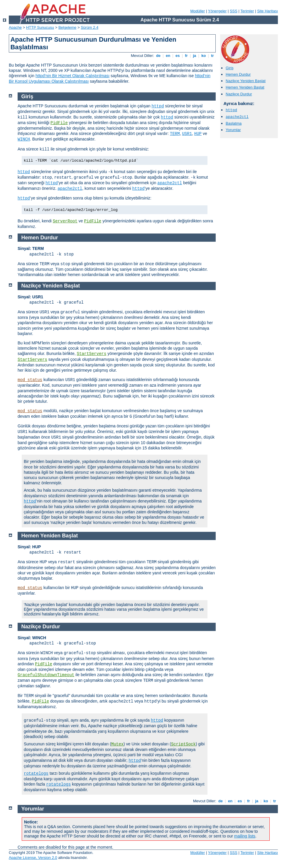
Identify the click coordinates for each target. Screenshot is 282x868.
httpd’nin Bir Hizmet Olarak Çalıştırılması (72, 76)
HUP (198, 134)
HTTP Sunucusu (40, 27)
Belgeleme (67, 27)
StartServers (92, 354)
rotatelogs (36, 774)
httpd (231, 110)
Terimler (247, 11)
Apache (15, 27)
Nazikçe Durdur (239, 94)
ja (195, 56)
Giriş (230, 68)
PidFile (59, 123)
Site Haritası (267, 11)
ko (204, 56)
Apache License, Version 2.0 (33, 858)
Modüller (198, 11)
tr (213, 56)
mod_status (30, 380)
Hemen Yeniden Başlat (245, 87)
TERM (175, 134)
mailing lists (245, 836)
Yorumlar (233, 130)
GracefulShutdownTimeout (46, 675)
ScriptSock (183, 744)
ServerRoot (65, 221)
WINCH (24, 139)
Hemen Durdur (238, 74)
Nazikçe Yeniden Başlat (246, 81)
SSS (234, 11)
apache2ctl (237, 117)
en (168, 56)
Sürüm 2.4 (90, 27)
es (178, 56)
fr (186, 56)
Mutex (117, 744)
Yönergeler (217, 11)
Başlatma (234, 123)
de (158, 56)
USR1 (187, 134)
